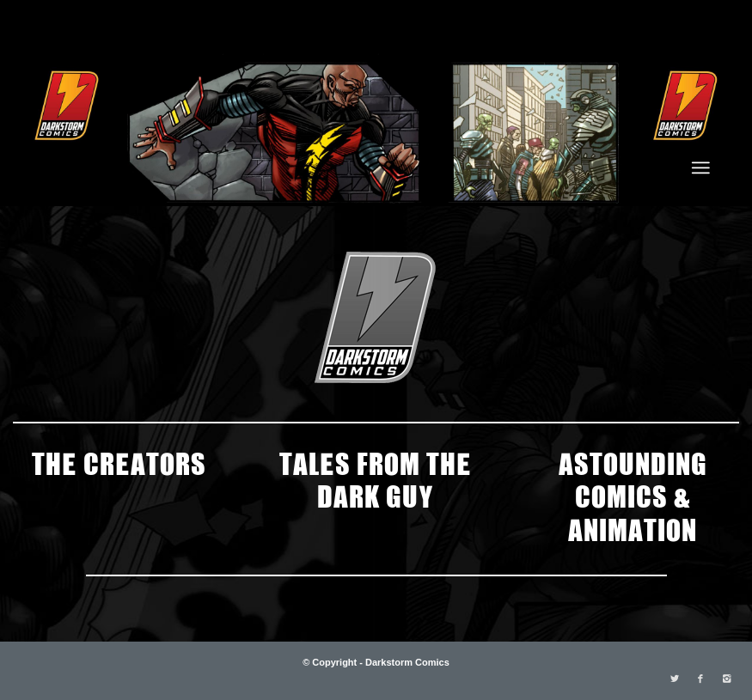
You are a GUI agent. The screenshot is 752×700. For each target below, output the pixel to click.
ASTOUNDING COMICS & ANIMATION (633, 495)
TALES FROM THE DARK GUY (376, 478)
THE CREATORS (119, 462)
